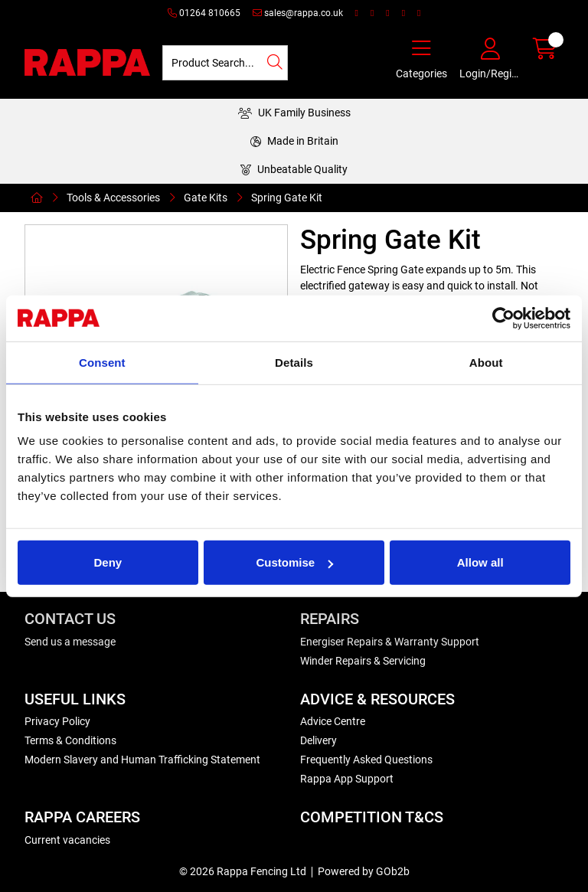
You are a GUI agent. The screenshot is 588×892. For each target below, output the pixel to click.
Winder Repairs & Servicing (363, 661)
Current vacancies (67, 840)
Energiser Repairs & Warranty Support (390, 642)
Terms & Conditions (70, 740)
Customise (294, 562)
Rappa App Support (347, 779)
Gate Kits (206, 198)
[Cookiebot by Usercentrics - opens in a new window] (503, 318)
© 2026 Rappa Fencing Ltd (243, 871)
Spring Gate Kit (287, 198)
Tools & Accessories (113, 198)
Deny (108, 562)
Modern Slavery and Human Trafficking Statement (142, 760)
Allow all (480, 562)
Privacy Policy (57, 721)
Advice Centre (333, 721)
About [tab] (486, 362)
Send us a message (70, 642)
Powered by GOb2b (364, 871)
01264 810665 (204, 13)
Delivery (318, 740)
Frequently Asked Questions (366, 760)
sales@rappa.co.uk (298, 13)
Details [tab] (294, 362)
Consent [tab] (102, 362)
